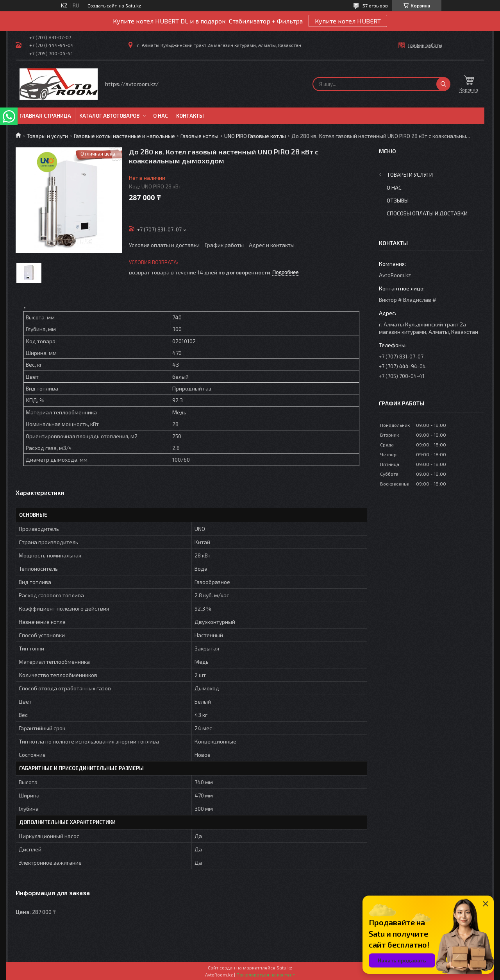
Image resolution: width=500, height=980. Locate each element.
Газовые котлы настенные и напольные (124, 136)
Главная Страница (45, 116)
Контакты (190, 116)
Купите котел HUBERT (348, 21)
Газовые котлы (199, 136)
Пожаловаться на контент (266, 975)
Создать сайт (102, 5)
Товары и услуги (47, 136)
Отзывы (398, 200)
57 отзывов (375, 5)
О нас (161, 116)
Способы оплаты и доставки (427, 213)
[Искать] (443, 84)
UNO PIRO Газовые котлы (255, 136)
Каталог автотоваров (109, 116)
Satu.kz (284, 967)
